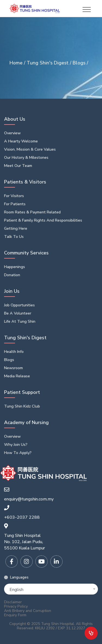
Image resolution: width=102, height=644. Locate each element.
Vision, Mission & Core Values (30, 149)
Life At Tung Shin (20, 321)
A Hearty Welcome (21, 141)
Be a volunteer (18, 313)
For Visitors (14, 196)
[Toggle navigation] (87, 10)
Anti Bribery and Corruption (28, 611)
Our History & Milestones (26, 157)
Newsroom (13, 368)
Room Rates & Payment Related (32, 212)
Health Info (14, 351)
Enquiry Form (15, 615)
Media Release (17, 376)
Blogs (80, 63)
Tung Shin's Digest (48, 63)
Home (17, 63)
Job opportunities (19, 305)
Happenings (15, 267)
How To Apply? (18, 453)
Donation (12, 275)
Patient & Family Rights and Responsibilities (43, 220)
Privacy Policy (16, 606)
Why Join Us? (16, 444)
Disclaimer (13, 602)
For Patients (15, 204)
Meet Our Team (18, 166)
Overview (12, 133)
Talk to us (14, 237)
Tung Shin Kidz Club (22, 406)
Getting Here (16, 228)
